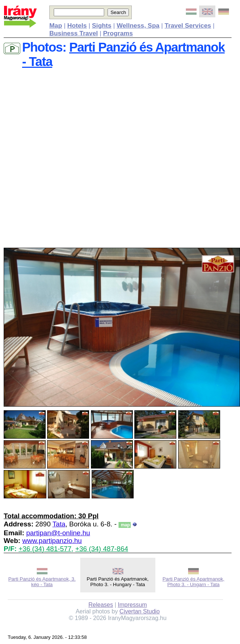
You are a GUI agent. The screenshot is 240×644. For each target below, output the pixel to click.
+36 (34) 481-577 (45, 549)
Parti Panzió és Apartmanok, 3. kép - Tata (42, 582)
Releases (101, 605)
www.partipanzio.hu (52, 541)
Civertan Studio (140, 611)
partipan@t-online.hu (58, 533)
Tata (59, 524)
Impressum (132, 605)
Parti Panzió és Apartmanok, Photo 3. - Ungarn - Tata (193, 582)
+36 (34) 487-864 (102, 549)
